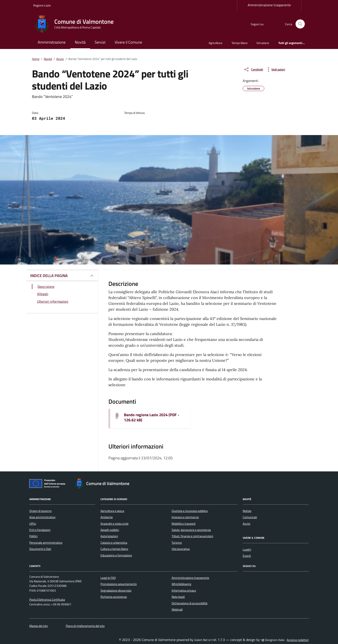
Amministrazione (52, 42)
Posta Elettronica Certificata (47, 600)
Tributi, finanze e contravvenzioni (192, 536)
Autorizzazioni (109, 536)
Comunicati (250, 517)
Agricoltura (215, 43)
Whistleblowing (181, 584)
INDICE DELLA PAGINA (49, 276)
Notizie (247, 511)
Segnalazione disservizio (116, 590)
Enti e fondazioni (40, 530)
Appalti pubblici (110, 530)
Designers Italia (272, 640)
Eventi (247, 556)
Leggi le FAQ (108, 578)
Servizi (100, 42)
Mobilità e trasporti (184, 524)
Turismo (177, 543)
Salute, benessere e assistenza (191, 530)
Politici (33, 536)
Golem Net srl (203, 640)
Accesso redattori (298, 640)
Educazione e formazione (116, 555)
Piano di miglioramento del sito (85, 626)
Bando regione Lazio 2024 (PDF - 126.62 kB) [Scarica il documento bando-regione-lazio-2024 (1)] (152, 417)
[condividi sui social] (253, 69)
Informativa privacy (184, 590)
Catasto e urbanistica (114, 543)
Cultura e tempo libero (114, 549)
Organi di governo (40, 511)
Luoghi (247, 550)
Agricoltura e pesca (112, 511)
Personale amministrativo (46, 543)
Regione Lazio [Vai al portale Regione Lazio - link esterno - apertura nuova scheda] (42, 5)
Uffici (33, 524)
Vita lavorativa (181, 549)
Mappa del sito (38, 626)
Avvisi (246, 524)
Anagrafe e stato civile (114, 524)
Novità (80, 42)
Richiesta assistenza (114, 597)
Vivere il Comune (128, 42)
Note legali (178, 597)
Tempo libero (239, 43)
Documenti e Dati (40, 549)
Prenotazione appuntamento (119, 584)
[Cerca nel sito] (300, 24)
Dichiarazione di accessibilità (189, 603)
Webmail (177, 609)
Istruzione (263, 43)
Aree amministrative (42, 517)
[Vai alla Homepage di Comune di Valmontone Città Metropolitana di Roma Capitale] (76, 24)
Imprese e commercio (185, 517)
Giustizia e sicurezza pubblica (190, 511)
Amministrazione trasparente (269, 5)
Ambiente (107, 517)
